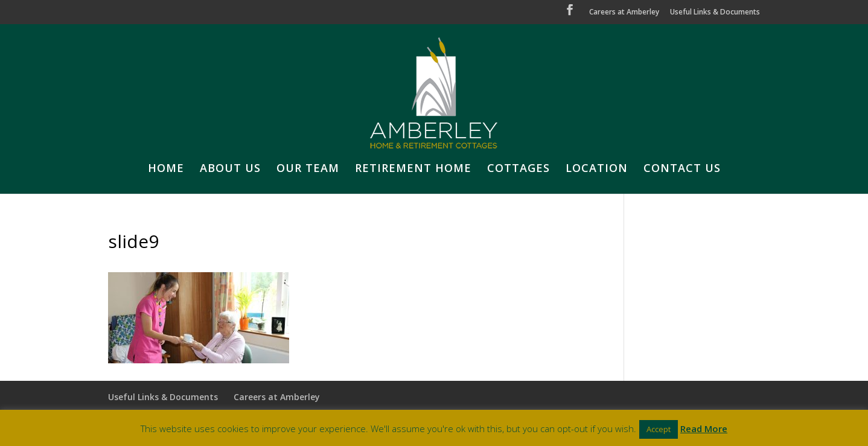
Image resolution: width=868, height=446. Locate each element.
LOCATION (597, 169)
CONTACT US (682, 169)
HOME (166, 169)
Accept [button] (659, 429)
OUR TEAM (308, 169)
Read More (704, 428)
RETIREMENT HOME (413, 169)
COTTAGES (519, 169)
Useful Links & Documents (715, 13)
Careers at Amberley (624, 13)
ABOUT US (230, 169)
